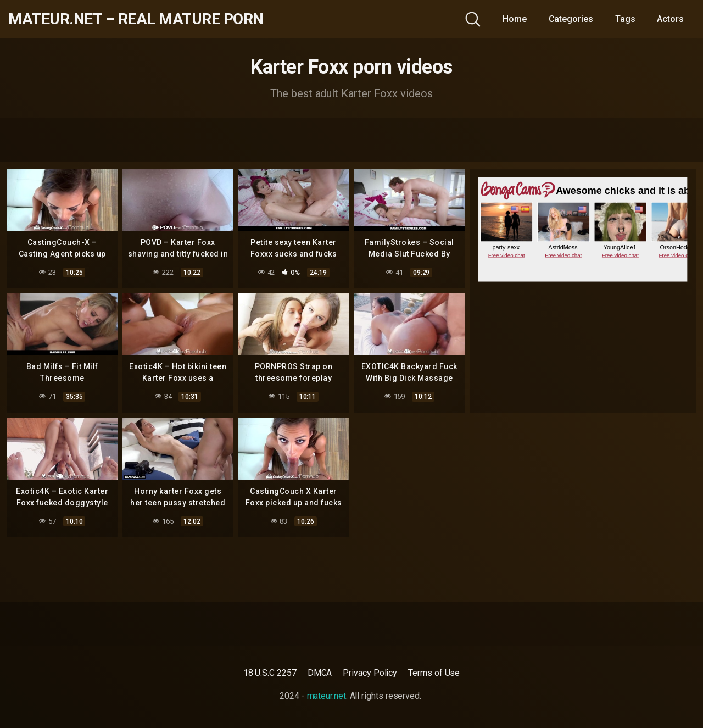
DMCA (320, 673)
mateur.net (327, 696)
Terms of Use (434, 673)
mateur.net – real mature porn (136, 19)
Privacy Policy (370, 673)
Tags (625, 19)
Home (515, 19)
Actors (670, 19)
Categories (571, 19)
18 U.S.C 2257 (270, 673)
